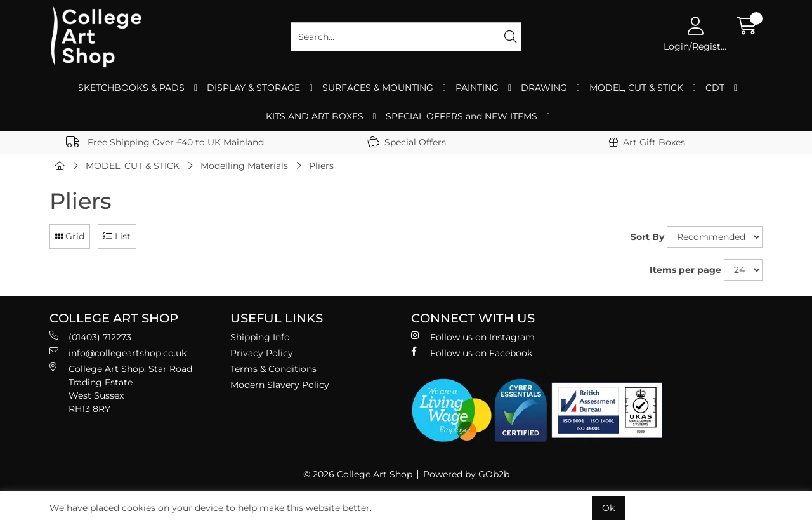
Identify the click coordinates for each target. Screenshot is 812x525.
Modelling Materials (244, 166)
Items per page (685, 270)
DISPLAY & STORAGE (253, 88)
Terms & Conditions (273, 369)
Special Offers (406, 142)
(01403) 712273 (90, 337)
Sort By (647, 237)
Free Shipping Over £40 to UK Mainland (165, 142)
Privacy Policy (262, 353)
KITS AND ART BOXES (315, 116)
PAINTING (477, 88)
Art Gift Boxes (647, 142)
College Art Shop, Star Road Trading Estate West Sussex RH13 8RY (121, 389)
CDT (715, 88)
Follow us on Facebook (472, 353)
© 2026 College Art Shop (358, 474)
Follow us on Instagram (473, 337)
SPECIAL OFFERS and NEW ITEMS (462, 116)
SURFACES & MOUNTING (378, 88)
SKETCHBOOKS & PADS (131, 88)
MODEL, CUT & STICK (636, 88)
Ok (608, 508)
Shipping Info (260, 337)
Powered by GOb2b (466, 474)
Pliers (321, 166)
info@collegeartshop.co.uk (118, 353)
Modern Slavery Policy (280, 385)
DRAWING (544, 88)
